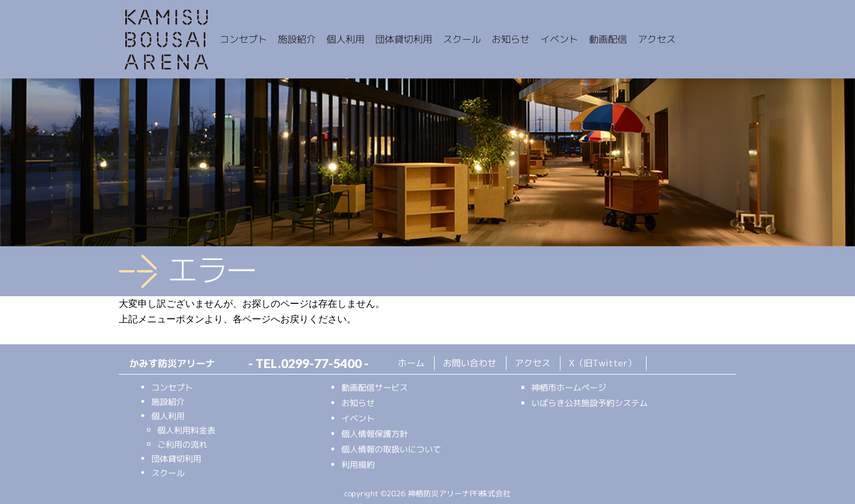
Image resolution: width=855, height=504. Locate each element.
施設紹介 (168, 402)
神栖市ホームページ (569, 387)
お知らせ (358, 403)
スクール (168, 473)
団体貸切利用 (176, 459)
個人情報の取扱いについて (391, 449)
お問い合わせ (470, 363)
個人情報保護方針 (375, 434)
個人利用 (168, 416)
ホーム (411, 363)
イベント (358, 418)
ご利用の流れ (182, 444)
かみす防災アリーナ (166, 40)
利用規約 (358, 465)
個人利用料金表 (186, 430)
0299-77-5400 (321, 363)
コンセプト (172, 387)
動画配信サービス (375, 387)
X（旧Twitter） (603, 364)
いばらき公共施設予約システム (590, 403)
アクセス (533, 363)
